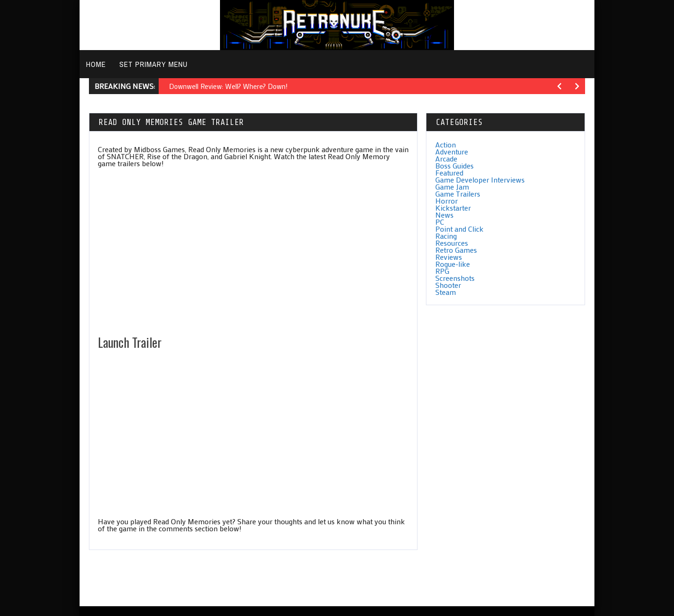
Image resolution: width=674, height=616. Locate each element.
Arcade (446, 158)
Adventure (452, 151)
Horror (447, 201)
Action (446, 144)
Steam (446, 292)
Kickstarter (453, 208)
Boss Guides (454, 165)
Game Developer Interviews (480, 180)
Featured (449, 172)
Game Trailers (458, 194)
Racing (446, 236)
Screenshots (455, 278)
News (444, 215)
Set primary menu (154, 64)
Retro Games (456, 250)
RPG (442, 271)
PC (440, 222)
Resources (452, 243)
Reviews (449, 257)
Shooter (448, 285)
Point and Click (459, 229)
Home (96, 64)
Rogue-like (453, 264)
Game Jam (452, 187)
